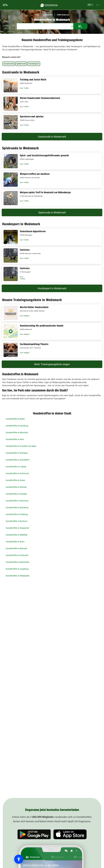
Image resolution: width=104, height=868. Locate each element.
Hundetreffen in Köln (15, 439)
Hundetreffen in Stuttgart (17, 453)
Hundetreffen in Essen (15, 480)
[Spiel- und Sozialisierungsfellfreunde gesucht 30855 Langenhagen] (52, 161)
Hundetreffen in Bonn (15, 542)
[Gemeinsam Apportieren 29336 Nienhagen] (52, 237)
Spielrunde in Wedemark (52, 212)
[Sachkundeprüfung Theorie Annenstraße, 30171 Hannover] (52, 350)
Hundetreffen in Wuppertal (17, 528)
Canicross (25, 250)
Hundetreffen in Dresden (16, 494)
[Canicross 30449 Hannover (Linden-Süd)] (52, 255)
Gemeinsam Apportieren (33, 231)
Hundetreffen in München (17, 433)
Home (37, 15)
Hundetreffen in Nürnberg (17, 508)
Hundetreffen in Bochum (16, 521)
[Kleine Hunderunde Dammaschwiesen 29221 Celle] (52, 104)
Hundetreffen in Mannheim (17, 562)
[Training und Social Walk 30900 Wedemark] (52, 85)
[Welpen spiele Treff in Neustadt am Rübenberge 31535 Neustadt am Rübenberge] (52, 198)
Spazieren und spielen (32, 117)
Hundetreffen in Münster (16, 548)
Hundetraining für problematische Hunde (42, 326)
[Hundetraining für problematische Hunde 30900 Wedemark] (52, 331)
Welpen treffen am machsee (35, 174)
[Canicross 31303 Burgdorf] (52, 274)
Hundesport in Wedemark (52, 288)
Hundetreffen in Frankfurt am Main (21, 446)
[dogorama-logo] (49, 5)
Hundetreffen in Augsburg (17, 569)
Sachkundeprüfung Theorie (34, 344)
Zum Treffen (24, 88)
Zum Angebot (25, 316)
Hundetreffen (48, 15)
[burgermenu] (5, 5)
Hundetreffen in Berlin (15, 419)
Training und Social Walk (33, 80)
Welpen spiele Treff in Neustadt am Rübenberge (45, 192)
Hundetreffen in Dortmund (17, 473)
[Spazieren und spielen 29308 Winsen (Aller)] (52, 122)
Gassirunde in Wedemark (52, 137)
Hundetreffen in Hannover (17, 501)
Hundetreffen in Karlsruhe (17, 555)
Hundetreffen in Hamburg (17, 426)
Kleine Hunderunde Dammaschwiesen (40, 98)
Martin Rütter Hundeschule (34, 307)
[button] (19, 859)
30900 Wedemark (63, 15)
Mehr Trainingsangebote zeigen (52, 364)
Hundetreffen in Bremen (16, 487)
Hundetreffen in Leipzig (16, 467)
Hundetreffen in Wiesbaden (18, 576)
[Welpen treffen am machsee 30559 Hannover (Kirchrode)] (52, 180)
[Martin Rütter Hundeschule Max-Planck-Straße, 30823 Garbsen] (52, 313)
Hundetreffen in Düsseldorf (18, 460)
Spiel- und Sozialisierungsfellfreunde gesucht (44, 155)
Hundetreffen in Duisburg (17, 514)
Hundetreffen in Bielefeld (16, 535)
